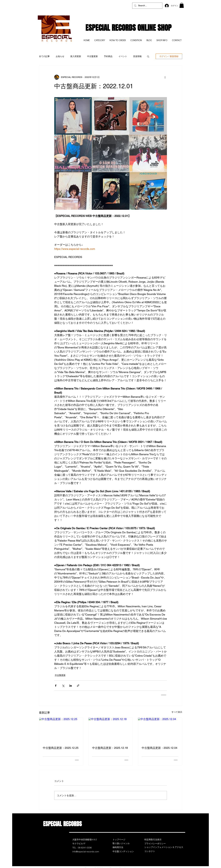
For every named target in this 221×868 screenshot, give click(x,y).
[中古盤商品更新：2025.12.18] (110, 730)
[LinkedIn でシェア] (71, 686)
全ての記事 (44, 56)
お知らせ (60, 56)
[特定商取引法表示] (155, 840)
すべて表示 (177, 712)
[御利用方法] (123, 847)
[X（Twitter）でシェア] (63, 686)
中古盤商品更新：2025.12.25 (61, 748)
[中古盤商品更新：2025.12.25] (61, 730)
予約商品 (108, 56)
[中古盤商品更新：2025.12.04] (160, 730)
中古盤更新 (92, 56)
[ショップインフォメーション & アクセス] (164, 847)
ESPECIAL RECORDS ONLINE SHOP (128, 28)
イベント (123, 56)
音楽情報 (137, 56)
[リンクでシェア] (78, 686)
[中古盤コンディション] (123, 852)
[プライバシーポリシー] (155, 844)
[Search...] (147, 6)
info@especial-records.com (86, 852)
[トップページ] (123, 840)
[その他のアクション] (165, 77)
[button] (182, 5)
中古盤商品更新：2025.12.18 (110, 748)
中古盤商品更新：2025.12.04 (159, 748)
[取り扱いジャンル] (123, 843)
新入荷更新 (76, 56)
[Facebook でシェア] (56, 686)
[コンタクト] (155, 851)
